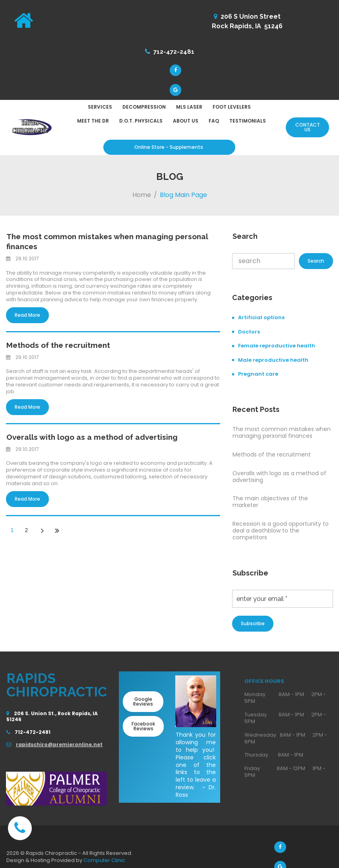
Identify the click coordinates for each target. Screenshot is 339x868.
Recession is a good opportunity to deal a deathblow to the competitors (281, 533)
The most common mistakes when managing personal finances (282, 435)
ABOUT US (186, 123)
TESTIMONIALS (248, 123)
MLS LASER (189, 109)
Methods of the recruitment (56, 346)
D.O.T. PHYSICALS (141, 123)
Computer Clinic (104, 863)
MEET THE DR (93, 123)
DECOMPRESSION (144, 109)
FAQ (214, 123)
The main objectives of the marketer (270, 504)
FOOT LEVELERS (232, 109)
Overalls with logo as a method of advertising (87, 437)
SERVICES (100, 109)
